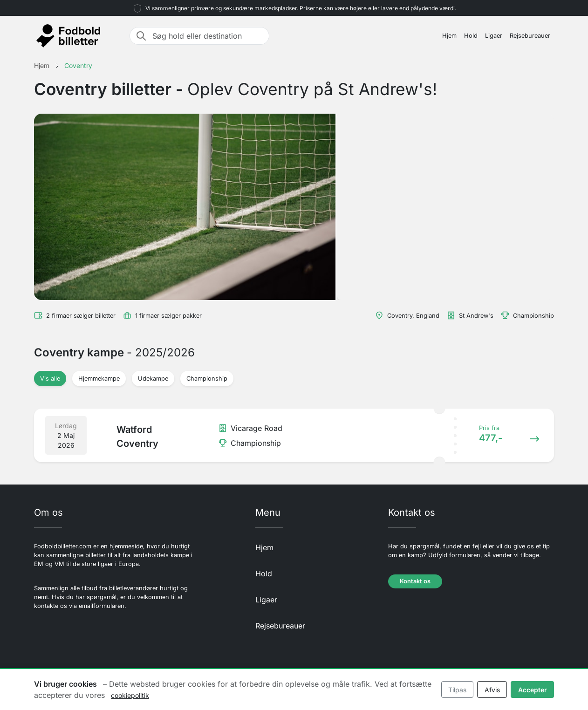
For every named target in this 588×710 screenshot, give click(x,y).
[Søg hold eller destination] (208, 36)
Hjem (449, 36)
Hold (471, 36)
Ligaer (494, 36)
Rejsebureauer (530, 36)
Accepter (533, 690)
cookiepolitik (130, 695)
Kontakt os (415, 581)
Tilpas (457, 690)
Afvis (492, 690)
